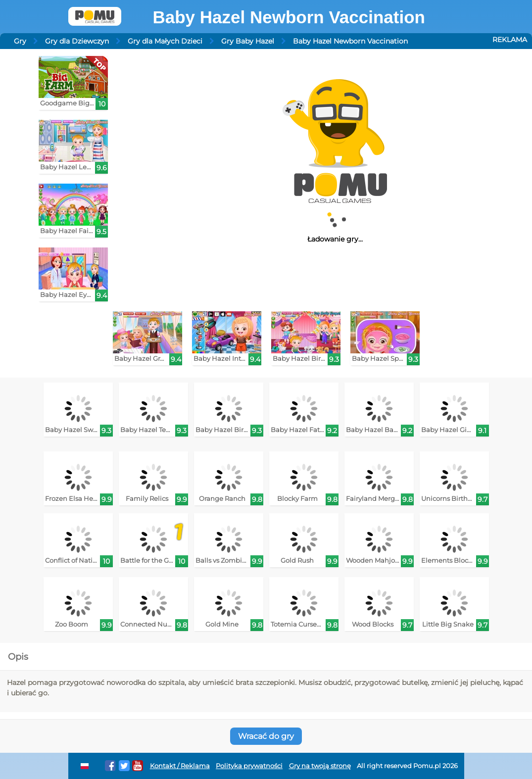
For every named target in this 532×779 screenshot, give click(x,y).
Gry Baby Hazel (248, 41)
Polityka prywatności (249, 766)
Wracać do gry (266, 736)
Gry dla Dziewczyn (77, 41)
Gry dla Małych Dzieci (165, 41)
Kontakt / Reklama (180, 766)
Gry (20, 41)
